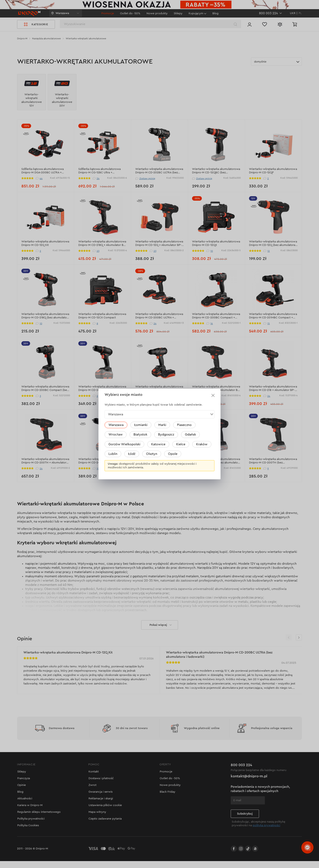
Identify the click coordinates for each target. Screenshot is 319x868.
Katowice (158, 444)
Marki (162, 425)
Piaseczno (184, 425)
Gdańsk (190, 435)
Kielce (181, 444)
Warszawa (116, 425)
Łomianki (141, 425)
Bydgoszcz (166, 435)
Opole (173, 454)
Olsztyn (152, 454)
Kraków (202, 444)
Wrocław (116, 435)
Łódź (132, 454)
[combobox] (159, 414)
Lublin (113, 454)
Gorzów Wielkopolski (124, 444)
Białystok (140, 435)
